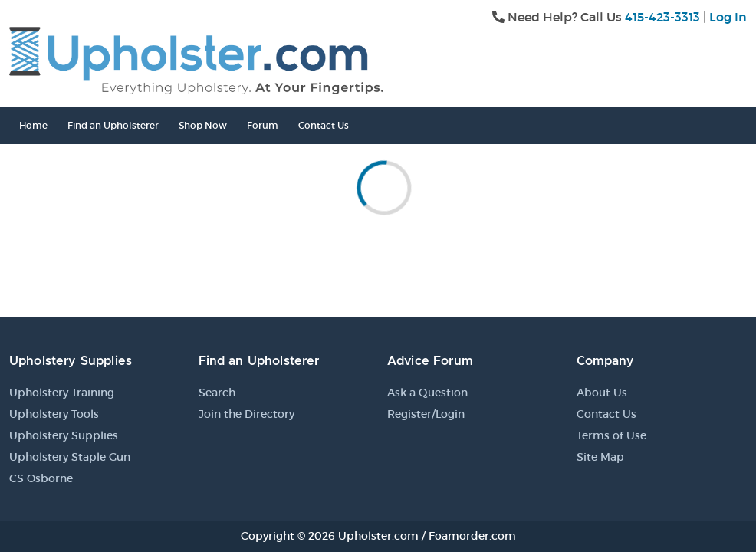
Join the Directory (247, 414)
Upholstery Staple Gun (70, 457)
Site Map (600, 457)
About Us (602, 393)
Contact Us (324, 125)
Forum (263, 125)
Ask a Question (427, 393)
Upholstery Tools (54, 414)
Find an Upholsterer (113, 125)
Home (33, 125)
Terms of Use (611, 435)
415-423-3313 (662, 17)
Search (217, 393)
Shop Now (203, 125)
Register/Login (426, 414)
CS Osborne (41, 478)
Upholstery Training (62, 393)
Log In (728, 17)
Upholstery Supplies (64, 435)
